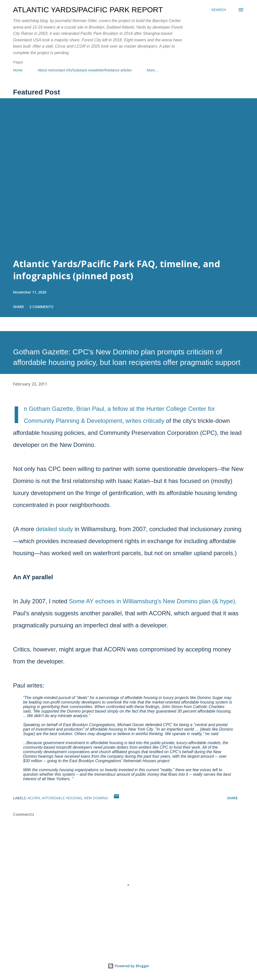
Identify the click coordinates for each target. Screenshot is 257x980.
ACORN (34, 798)
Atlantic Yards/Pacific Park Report (88, 10)
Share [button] (19, 307)
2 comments (41, 307)
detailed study (54, 529)
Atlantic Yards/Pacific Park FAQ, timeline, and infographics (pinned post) (117, 270)
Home (18, 70)
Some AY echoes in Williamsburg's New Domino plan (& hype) (152, 601)
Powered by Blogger (128, 966)
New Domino (96, 798)
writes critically (145, 421)
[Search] (219, 10)
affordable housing (62, 798)
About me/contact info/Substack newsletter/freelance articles (85, 70)
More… (153, 70)
